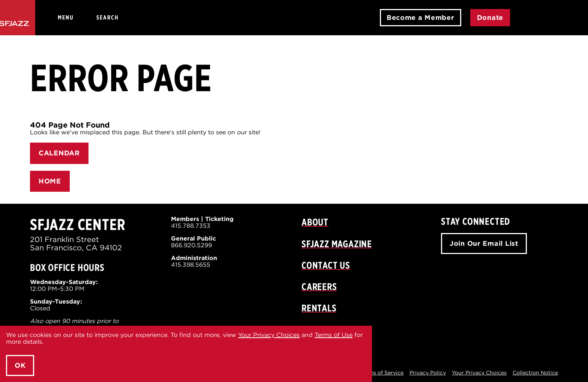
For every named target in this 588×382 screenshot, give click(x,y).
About (315, 222)
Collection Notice (535, 373)
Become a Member (421, 17)
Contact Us (326, 265)
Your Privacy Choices (479, 373)
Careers (319, 286)
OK (20, 365)
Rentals (319, 308)
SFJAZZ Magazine (337, 244)
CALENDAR (59, 153)
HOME (50, 181)
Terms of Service (382, 373)
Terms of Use (334, 335)
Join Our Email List (484, 243)
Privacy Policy (428, 373)
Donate (490, 17)
